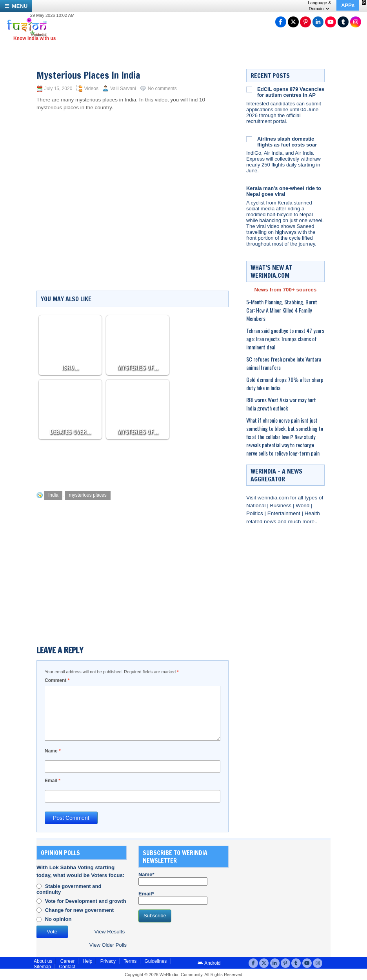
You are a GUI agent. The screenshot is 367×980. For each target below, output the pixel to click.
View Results (110, 932)
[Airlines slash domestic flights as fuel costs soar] (249, 139)
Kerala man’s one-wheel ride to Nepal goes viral (284, 191)
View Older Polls (108, 945)
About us (43, 961)
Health (312, 513)
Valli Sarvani (123, 89)
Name (53, 751)
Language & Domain (319, 6)
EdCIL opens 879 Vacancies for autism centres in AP (291, 92)
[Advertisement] (179, 463)
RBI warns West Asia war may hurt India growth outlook (281, 404)
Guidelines (155, 961)
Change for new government (80, 910)
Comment (57, 680)
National (257, 505)
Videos (91, 89)
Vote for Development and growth (86, 901)
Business (282, 505)
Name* (173, 879)
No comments (162, 89)
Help (88, 961)
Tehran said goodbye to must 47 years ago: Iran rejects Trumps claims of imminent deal (285, 339)
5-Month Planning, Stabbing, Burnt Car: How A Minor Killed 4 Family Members (282, 310)
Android (209, 963)
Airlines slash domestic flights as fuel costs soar (287, 142)
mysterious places (88, 495)
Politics (255, 513)
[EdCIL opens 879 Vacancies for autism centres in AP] (249, 89)
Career (68, 961)
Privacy (108, 961)
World (303, 505)
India (53, 495)
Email (53, 781)
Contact (67, 967)
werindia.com (274, 498)
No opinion (58, 919)
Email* (173, 898)
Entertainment (285, 513)
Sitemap (42, 967)
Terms (130, 961)
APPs (348, 5)
